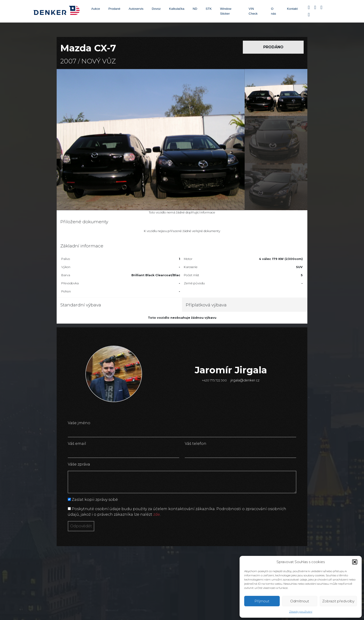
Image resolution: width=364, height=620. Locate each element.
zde (157, 514)
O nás (273, 11)
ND (195, 9)
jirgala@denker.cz (245, 380)
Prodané (114, 9)
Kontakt (292, 9)
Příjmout (262, 601)
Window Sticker (226, 11)
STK (209, 9)
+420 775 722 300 (214, 380)
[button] (355, 562)
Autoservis (136, 9)
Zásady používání (301, 612)
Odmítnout (300, 601)
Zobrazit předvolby (338, 601)
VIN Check (253, 11)
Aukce (96, 9)
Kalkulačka (177, 9)
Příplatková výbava (206, 305)
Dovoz (156, 9)
